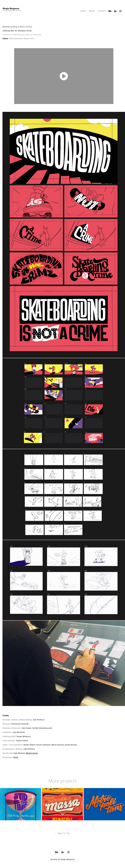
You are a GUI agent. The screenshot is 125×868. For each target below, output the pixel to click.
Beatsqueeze (32, 753)
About (92, 11)
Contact (102, 11)
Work (83, 11)
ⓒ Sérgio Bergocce (66, 859)
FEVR (16, 757)
